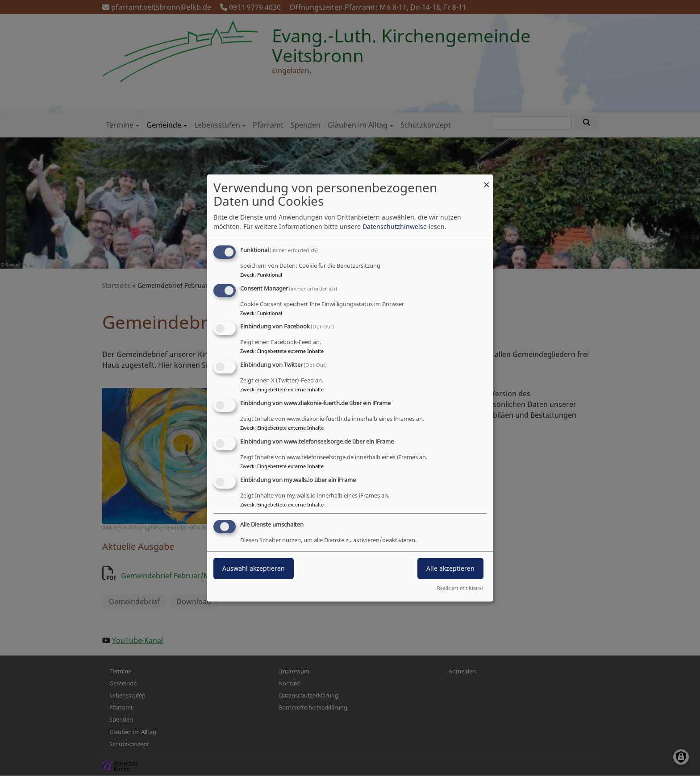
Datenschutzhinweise (395, 226)
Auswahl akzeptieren (254, 569)
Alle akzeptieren (450, 569)
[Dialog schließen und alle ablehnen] (486, 180)
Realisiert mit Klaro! (460, 588)
